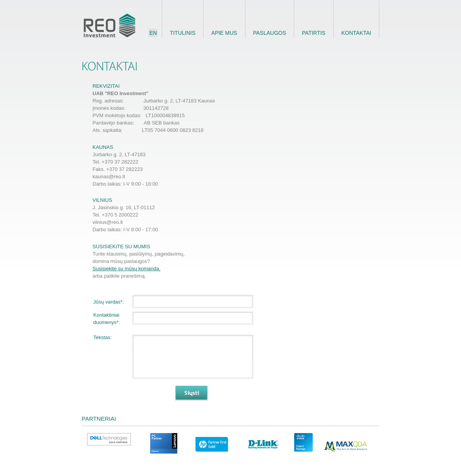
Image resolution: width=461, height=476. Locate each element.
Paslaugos (270, 33)
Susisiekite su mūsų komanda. (127, 269)
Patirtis (314, 33)
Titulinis (183, 33)
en (153, 33)
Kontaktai (356, 33)
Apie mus (224, 33)
